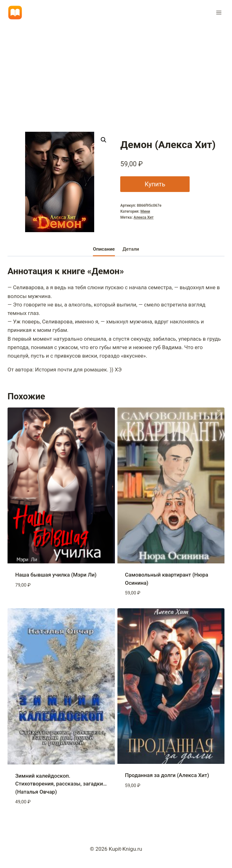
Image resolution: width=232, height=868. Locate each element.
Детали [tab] (131, 249)
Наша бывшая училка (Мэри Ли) (56, 575)
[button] (104, 140)
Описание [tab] (104, 249)
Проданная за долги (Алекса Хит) (167, 775)
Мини (145, 211)
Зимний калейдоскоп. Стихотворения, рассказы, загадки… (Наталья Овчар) (61, 784)
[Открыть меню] (219, 12)
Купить (154, 184)
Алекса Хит (144, 217)
